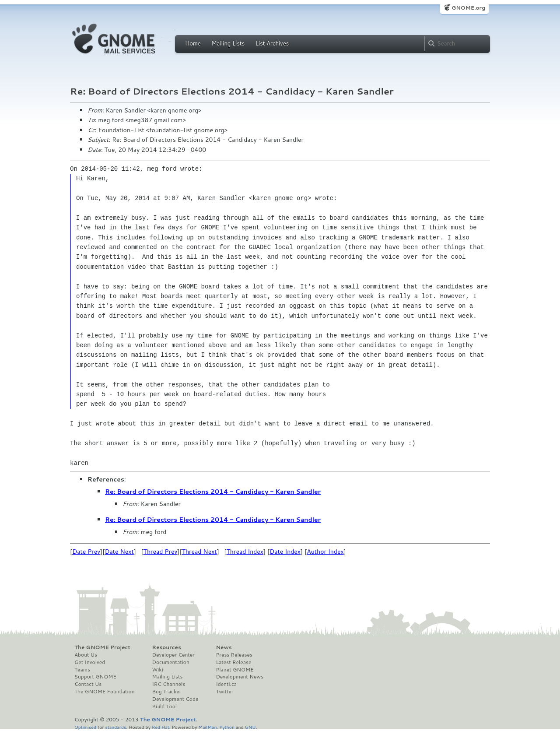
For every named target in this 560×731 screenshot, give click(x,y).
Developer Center (173, 655)
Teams (82, 670)
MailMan (207, 727)
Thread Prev (161, 552)
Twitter (224, 692)
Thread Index (245, 552)
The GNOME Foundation (105, 692)
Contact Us (88, 684)
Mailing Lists (228, 43)
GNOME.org (468, 8)
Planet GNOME (234, 670)
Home (193, 43)
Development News (240, 677)
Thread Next (199, 552)
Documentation (171, 662)
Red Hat (161, 727)
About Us (86, 655)
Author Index (325, 552)
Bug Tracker (167, 692)
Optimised (85, 727)
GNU (250, 727)
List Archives (272, 43)
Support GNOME (95, 677)
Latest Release (233, 662)
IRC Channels (169, 684)
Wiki (158, 670)
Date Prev (86, 552)
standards (115, 727)
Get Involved (90, 662)
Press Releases (234, 655)
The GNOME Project (102, 647)
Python (227, 727)
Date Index (285, 552)
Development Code (175, 699)
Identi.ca (226, 684)
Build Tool (164, 706)
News (224, 647)
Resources (167, 647)
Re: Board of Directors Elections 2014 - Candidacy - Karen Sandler (213, 492)
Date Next (119, 552)
